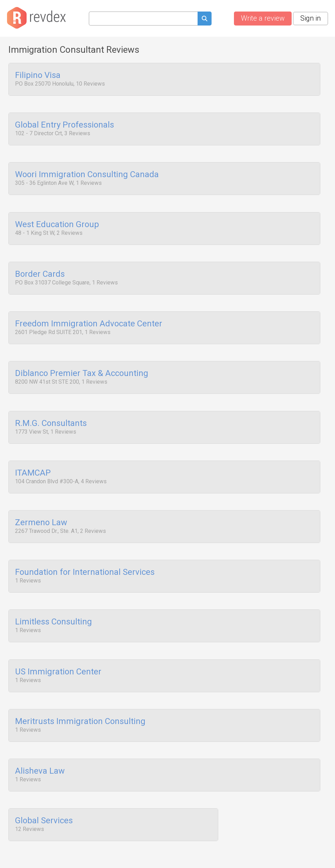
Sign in (311, 18)
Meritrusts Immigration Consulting (80, 693)
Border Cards (40, 265)
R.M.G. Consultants (51, 408)
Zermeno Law (41, 502)
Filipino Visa (38, 75)
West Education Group (57, 218)
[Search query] (143, 19)
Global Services (44, 787)
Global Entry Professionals (65, 123)
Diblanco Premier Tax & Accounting (82, 360)
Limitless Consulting (54, 598)
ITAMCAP (33, 455)
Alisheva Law (40, 740)
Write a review (263, 18)
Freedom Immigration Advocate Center (89, 313)
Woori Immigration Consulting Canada (87, 171)
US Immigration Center (58, 645)
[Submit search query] (205, 19)
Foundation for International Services (85, 550)
